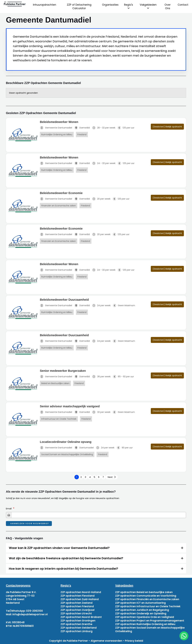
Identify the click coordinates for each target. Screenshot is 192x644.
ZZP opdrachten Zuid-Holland (80, 599)
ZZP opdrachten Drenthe (76, 624)
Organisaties (110, 5)
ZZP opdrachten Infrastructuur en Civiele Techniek (148, 606)
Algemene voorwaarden (106, 641)
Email (9, 509)
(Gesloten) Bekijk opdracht (167, 127)
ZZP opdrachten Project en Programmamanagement (150, 621)
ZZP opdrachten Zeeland (77, 603)
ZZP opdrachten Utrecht (76, 613)
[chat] (184, 636)
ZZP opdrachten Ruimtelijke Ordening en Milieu (145, 624)
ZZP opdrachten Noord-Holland (81, 592)
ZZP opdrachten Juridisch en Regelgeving (142, 610)
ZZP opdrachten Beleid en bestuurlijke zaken (144, 592)
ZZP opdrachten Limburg (77, 631)
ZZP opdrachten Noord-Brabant (81, 617)
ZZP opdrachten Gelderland (79, 628)
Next (110, 477)
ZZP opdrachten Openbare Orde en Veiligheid (145, 617)
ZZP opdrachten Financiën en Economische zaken (147, 599)
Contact (183, 5)
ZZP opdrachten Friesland (77, 606)
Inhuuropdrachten (45, 5)
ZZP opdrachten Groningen (78, 621)
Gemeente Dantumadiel (56, 128)
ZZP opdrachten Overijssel (78, 610)
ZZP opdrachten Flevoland (78, 596)
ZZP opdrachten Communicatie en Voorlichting (146, 596)
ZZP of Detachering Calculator (79, 7)
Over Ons (168, 7)
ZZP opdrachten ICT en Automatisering (140, 603)
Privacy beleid (134, 641)
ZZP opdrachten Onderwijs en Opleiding (141, 613)
